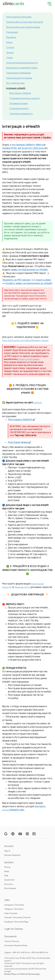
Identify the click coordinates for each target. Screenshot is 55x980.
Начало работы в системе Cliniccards (25, 22)
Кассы (9, 42)
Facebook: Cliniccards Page (16, 922)
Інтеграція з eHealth (16, 88)
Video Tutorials (11, 913)
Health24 (38, 403)
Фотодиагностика (15, 83)
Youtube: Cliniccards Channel (17, 917)
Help (6, 876)
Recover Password (12, 855)
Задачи (10, 53)
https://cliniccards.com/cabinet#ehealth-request (25, 340)
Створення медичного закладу (25, 98)
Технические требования (19, 73)
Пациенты (11, 37)
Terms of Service (12, 941)
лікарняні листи (22, 587)
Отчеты (10, 47)
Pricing (7, 867)
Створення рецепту (19, 108)
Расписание (12, 32)
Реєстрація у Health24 (20, 93)
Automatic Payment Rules (16, 945)
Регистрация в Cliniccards (19, 17)
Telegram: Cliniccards (14, 909)
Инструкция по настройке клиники (23, 27)
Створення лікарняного (21, 114)
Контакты (9, 884)
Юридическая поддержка (19, 78)
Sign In (7, 851)
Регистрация (10, 888)
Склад (9, 58)
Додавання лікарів (18, 103)
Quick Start (9, 880)
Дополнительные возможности (22, 63)
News (7, 871)
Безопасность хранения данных (22, 68)
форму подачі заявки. (29, 359)
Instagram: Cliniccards (14, 905)
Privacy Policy (10, 974)
